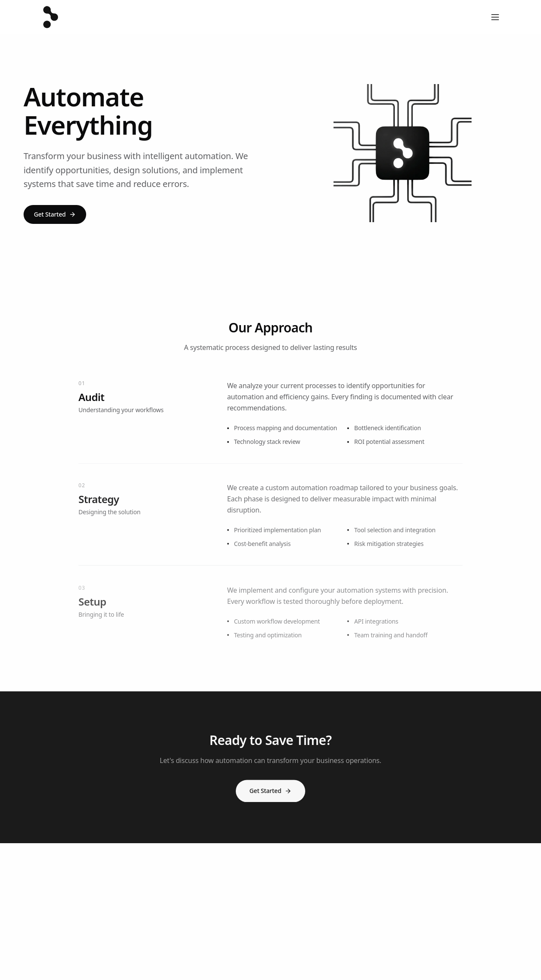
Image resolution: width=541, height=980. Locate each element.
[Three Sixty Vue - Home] (49, 17)
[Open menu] (495, 17)
